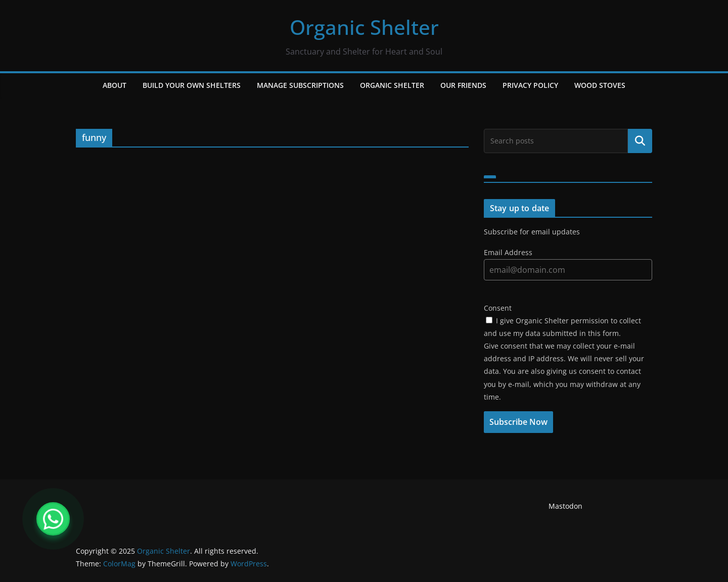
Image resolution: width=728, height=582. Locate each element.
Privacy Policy (530, 85)
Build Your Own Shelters (192, 85)
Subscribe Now (518, 422)
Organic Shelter (364, 27)
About (115, 85)
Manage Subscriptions (300, 85)
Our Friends (463, 85)
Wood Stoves (600, 85)
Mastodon (565, 506)
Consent (498, 308)
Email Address (508, 252)
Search (640, 141)
